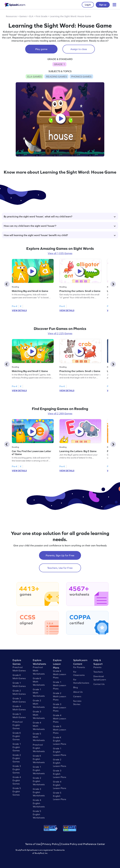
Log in (88, 5)
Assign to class (79, 49)
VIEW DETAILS (19, 310)
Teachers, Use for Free (60, 568)
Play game (41, 49)
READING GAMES (57, 77)
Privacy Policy (51, 844)
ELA (31, 16)
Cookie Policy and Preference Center (83, 844)
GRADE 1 (59, 64)
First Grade (42, 16)
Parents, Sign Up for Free (60, 555)
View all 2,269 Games (60, 413)
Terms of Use (33, 844)
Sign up (103, 5)
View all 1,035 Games (60, 253)
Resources (11, 16)
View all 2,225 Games (60, 333)
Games (23, 16)
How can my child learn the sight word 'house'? (60, 226)
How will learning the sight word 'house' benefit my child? (60, 235)
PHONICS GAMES (81, 77)
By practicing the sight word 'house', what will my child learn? (60, 216)
